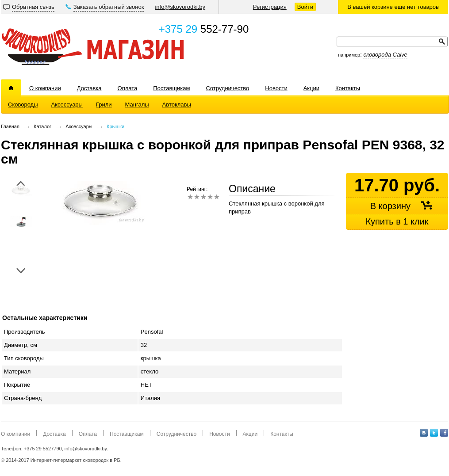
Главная (10, 126)
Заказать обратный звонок (109, 7)
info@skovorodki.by (180, 7)
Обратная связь (33, 7)
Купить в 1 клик (397, 221)
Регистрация (270, 7)
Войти (305, 7)
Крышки (115, 126)
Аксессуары (79, 126)
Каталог (42, 126)
